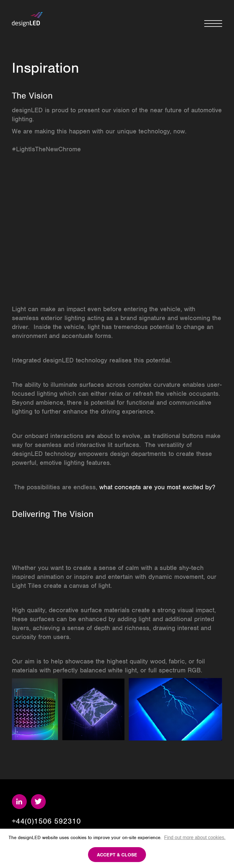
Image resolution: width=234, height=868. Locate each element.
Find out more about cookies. (195, 837)
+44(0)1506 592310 (46, 821)
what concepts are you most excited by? (157, 487)
